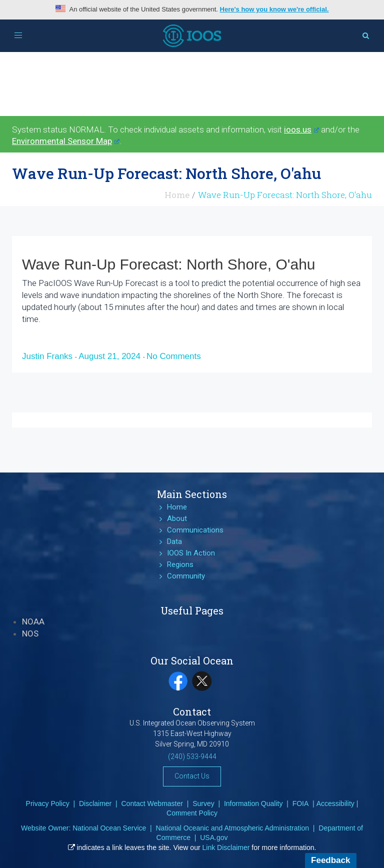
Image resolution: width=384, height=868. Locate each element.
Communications (195, 530)
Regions (180, 564)
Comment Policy (192, 813)
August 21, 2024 (111, 356)
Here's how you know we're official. (274, 9)
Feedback (330, 860)
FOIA (301, 803)
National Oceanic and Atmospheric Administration (232, 828)
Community (186, 576)
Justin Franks (48, 356)
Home (177, 195)
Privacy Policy (48, 803)
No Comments (174, 356)
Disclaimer (95, 803)
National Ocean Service (109, 828)
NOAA (33, 621)
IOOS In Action (191, 553)
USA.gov (214, 837)
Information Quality (253, 803)
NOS (30, 633)
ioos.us (301, 129)
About (177, 518)
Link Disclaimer (226, 847)
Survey (203, 803)
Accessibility (335, 803)
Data (174, 541)
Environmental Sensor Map (66, 141)
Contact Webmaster (152, 803)
